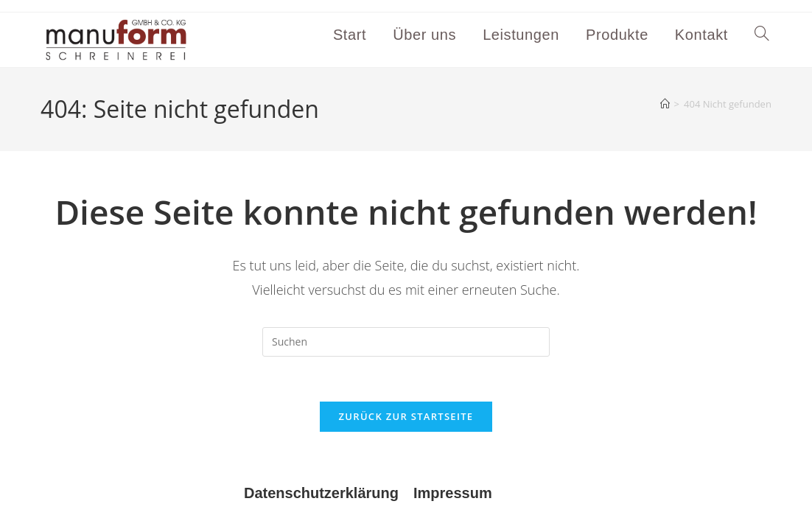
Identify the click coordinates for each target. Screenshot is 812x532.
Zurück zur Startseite (406, 416)
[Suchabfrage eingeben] (406, 342)
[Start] (665, 104)
